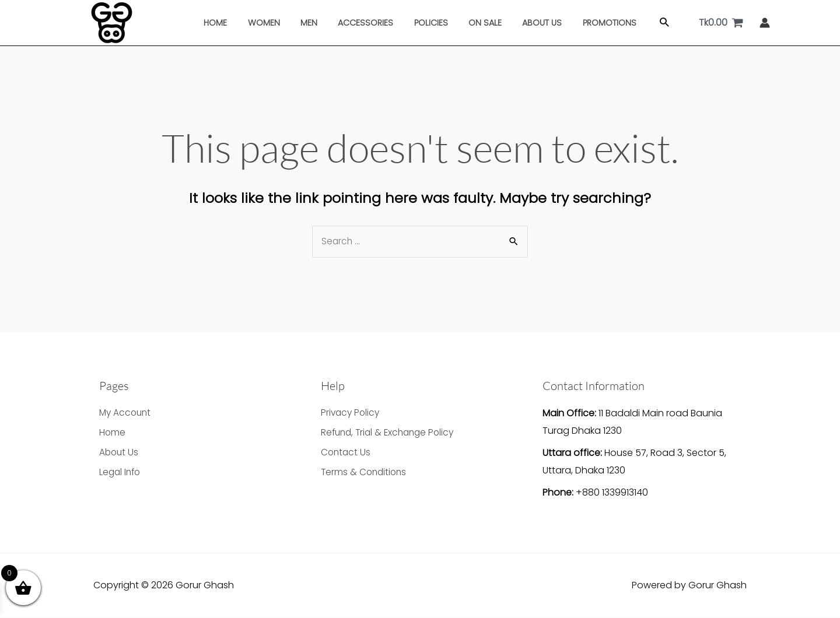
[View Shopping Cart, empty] (721, 23)
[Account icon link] (765, 23)
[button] (649, 23)
